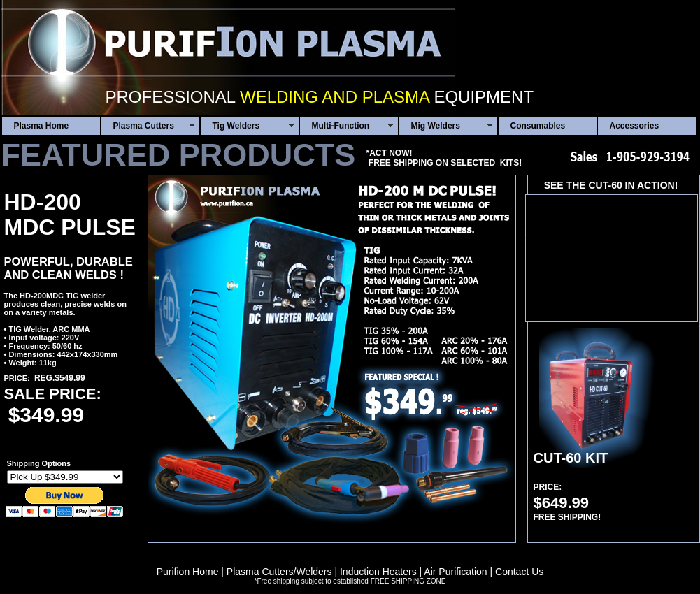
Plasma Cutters (144, 126)
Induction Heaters (378, 572)
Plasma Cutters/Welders (279, 572)
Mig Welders (436, 126)
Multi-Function (341, 126)
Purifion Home (188, 572)
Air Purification (455, 572)
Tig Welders (236, 126)
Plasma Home (42, 126)
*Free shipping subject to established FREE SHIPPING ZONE (350, 581)
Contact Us (519, 572)
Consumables (538, 126)
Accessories (635, 126)
